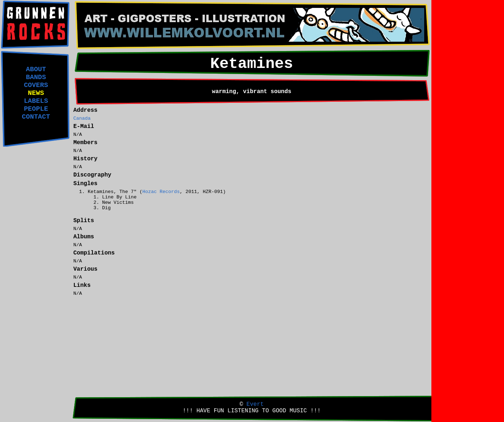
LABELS (36, 101)
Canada (82, 118)
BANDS (36, 77)
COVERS (36, 85)
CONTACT (36, 117)
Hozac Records (161, 192)
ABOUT (36, 69)
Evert (255, 404)
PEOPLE (36, 109)
